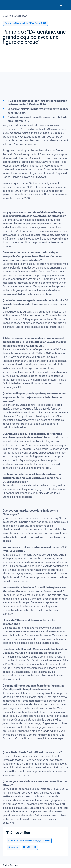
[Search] (61, 5)
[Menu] (67, 5)
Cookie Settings (10, 865)
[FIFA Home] (8, 5)
